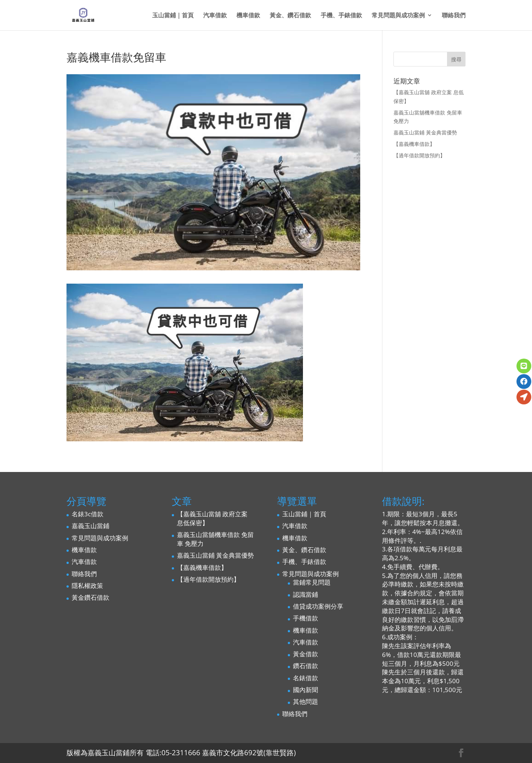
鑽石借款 (306, 666)
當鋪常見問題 (312, 582)
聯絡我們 (454, 16)
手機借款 (306, 618)
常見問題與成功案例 (398, 16)
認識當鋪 (306, 594)
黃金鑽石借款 (91, 597)
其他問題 (306, 702)
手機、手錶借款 (341, 16)
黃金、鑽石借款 (290, 16)
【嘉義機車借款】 (414, 144)
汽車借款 (215, 16)
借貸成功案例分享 (318, 606)
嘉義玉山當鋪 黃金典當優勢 (425, 132)
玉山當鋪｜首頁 (173, 16)
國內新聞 (306, 690)
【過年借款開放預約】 (419, 155)
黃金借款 (306, 654)
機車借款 (248, 16)
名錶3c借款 (88, 514)
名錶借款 (306, 678)
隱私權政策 (87, 586)
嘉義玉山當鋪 (91, 526)
